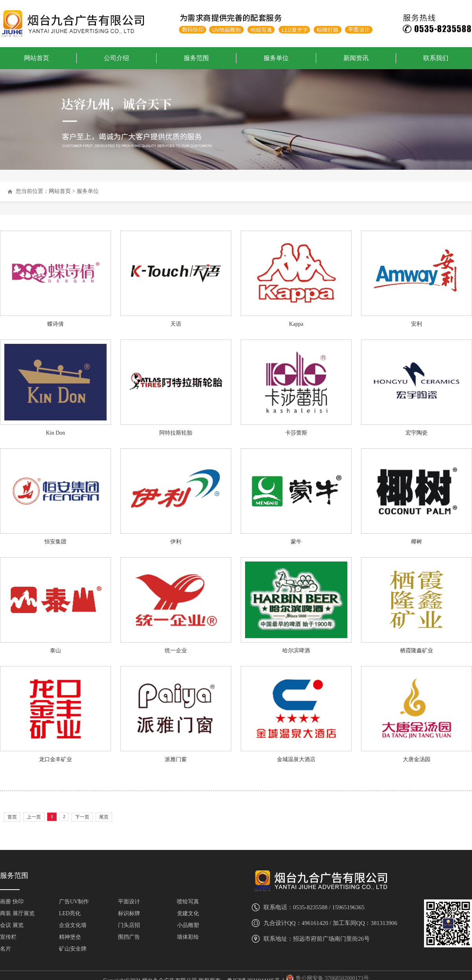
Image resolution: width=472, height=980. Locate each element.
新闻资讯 (356, 58)
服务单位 (276, 58)
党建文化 (188, 913)
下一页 (82, 817)
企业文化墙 (73, 925)
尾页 (104, 817)
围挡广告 (129, 937)
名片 (6, 949)
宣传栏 (8, 937)
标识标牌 (129, 913)
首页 (12, 817)
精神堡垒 (70, 937)
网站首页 (37, 58)
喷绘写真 (188, 902)
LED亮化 (70, 913)
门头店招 (129, 925)
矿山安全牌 (73, 949)
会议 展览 (12, 925)
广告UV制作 (74, 902)
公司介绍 (116, 58)
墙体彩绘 (188, 937)
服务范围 (196, 58)
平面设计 (129, 902)
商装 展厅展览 (17, 913)
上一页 (34, 817)
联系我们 (436, 58)
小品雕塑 (188, 925)
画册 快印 (12, 902)
